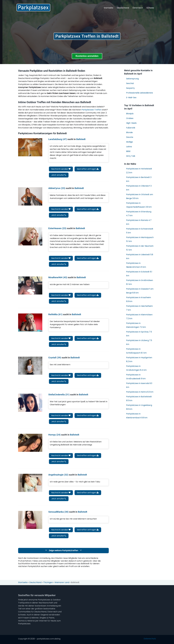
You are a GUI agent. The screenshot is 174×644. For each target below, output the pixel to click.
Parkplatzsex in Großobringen (136, 368)
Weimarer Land (62, 582)
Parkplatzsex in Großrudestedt (136, 377)
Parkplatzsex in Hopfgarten (139, 359)
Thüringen (48, 582)
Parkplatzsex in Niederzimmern (136, 265)
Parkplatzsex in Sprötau (139, 334)
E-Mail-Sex (131, 98)
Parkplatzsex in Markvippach (140, 239)
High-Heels (131, 123)
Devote (130, 137)
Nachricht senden (61, 169)
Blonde (129, 132)
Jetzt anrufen (59, 175)
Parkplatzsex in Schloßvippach (136, 351)
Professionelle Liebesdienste (140, 93)
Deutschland (123, 8)
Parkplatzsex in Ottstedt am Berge (140, 196)
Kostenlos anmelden (87, 56)
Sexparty (130, 88)
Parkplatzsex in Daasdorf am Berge (140, 291)
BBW (128, 151)
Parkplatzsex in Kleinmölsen (139, 317)
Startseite (109, 8)
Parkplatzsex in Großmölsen (140, 282)
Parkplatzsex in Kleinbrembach (137, 416)
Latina (129, 147)
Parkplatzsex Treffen (92, 110)
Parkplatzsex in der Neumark (140, 248)
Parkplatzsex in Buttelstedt (139, 399)
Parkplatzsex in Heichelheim (139, 308)
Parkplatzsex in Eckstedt (139, 274)
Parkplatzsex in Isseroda (139, 385)
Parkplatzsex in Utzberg (139, 342)
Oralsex (130, 118)
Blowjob (130, 114)
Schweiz (150, 8)
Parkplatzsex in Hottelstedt (139, 171)
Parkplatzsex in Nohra (140, 392)
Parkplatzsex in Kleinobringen (136, 325)
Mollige (129, 142)
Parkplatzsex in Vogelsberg (139, 407)
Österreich (138, 8)
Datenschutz (150, 639)
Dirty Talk (131, 156)
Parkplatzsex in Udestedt (140, 256)
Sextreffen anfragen (88, 169)
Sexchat (130, 83)
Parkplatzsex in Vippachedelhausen (139, 205)
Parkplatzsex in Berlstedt (139, 179)
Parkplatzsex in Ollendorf (139, 188)
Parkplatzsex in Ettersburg (139, 214)
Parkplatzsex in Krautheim (139, 299)
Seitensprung (132, 79)
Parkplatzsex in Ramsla (139, 222)
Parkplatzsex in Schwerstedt (140, 231)
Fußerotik (131, 128)
